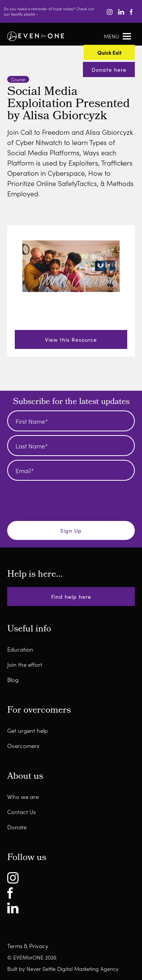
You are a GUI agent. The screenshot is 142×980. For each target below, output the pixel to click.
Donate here (109, 69)
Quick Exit (109, 52)
